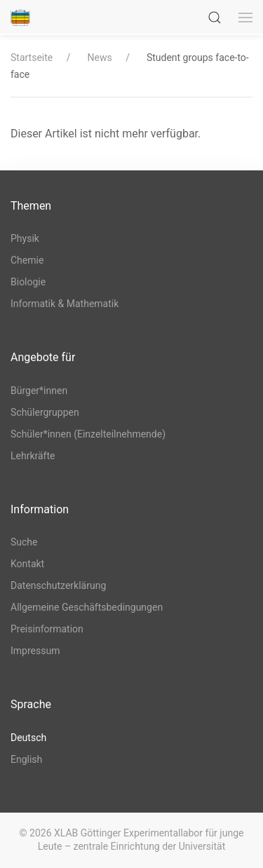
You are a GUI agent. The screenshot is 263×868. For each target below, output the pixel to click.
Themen (31, 206)
